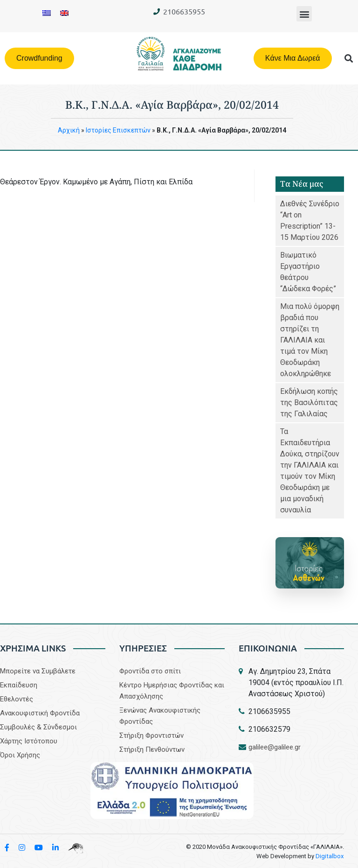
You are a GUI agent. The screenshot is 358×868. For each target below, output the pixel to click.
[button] (304, 14)
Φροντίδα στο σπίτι (150, 671)
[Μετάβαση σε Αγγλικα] (64, 13)
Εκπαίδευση (19, 685)
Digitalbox (330, 856)
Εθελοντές (17, 699)
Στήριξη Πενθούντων (152, 749)
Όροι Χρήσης (20, 755)
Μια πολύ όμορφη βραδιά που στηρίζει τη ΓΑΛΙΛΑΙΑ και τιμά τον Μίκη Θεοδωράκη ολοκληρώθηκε (310, 340)
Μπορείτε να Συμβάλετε (38, 671)
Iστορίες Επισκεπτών (118, 130)
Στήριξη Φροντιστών (151, 735)
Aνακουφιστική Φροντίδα (40, 713)
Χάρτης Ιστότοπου (29, 741)
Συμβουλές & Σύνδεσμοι (38, 727)
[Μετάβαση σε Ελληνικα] (47, 13)
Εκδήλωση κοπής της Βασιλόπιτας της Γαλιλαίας (309, 402)
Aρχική (69, 130)
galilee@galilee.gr (275, 747)
